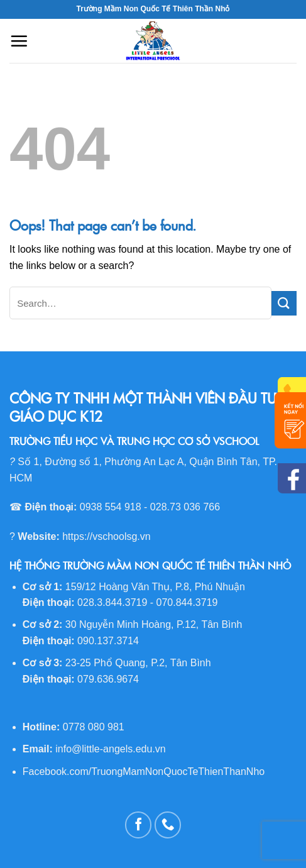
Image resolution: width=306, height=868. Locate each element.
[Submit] (284, 303)
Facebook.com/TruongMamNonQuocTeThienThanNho (144, 772)
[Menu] (19, 41)
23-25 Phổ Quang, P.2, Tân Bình (138, 663)
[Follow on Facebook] (139, 825)
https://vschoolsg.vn (107, 536)
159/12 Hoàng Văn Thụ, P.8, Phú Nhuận (155, 587)
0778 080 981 (94, 727)
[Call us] (168, 825)
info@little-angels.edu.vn (110, 749)
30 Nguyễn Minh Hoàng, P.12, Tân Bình (154, 624)
